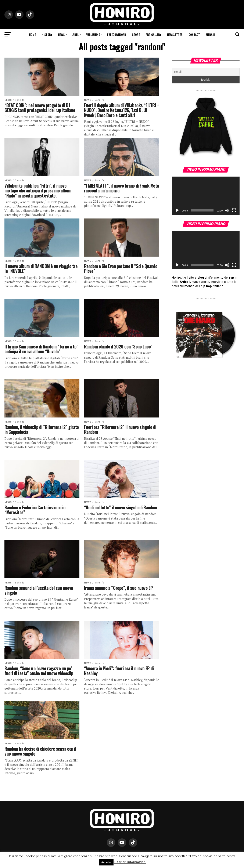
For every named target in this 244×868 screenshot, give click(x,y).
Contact (194, 34)
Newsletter (175, 34)
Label (75, 34)
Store (136, 34)
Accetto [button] (106, 862)
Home (32, 34)
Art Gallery (153, 34)
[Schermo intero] (234, 210)
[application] (206, 196)
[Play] (177, 210)
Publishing (93, 34)
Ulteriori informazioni (130, 862)
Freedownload (117, 34)
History (47, 34)
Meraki (210, 34)
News (61, 34)
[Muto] (227, 210)
